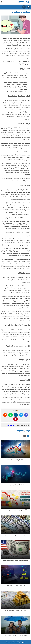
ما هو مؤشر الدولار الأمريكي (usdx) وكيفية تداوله (15, 560)
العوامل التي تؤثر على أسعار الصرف (16, 460)
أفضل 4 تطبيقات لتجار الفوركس (16, 485)
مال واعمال (9, 425)
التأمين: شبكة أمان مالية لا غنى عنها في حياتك (16, 636)
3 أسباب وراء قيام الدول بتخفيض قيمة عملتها (15, 510)
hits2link (24, 2)
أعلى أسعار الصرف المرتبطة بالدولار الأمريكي (16, 535)
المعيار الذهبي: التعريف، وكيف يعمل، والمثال (15, 611)
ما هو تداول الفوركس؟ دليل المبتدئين (15, 585)
